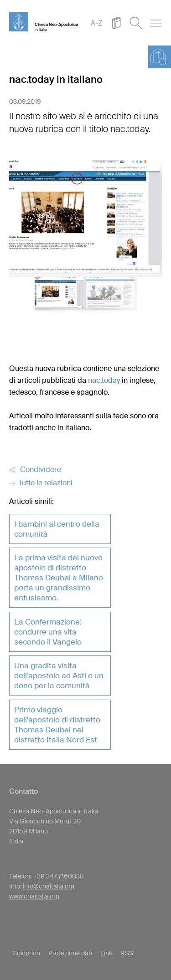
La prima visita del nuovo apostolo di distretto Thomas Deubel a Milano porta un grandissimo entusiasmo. (59, 578)
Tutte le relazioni (41, 483)
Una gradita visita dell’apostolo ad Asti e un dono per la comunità (59, 675)
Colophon (26, 953)
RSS (127, 953)
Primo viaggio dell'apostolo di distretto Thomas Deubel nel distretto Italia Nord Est (57, 725)
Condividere (35, 470)
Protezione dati (70, 953)
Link (106, 953)
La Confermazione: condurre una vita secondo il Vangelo (48, 632)
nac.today (104, 380)
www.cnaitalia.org (34, 896)
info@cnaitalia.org (49, 886)
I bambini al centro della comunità (57, 529)
